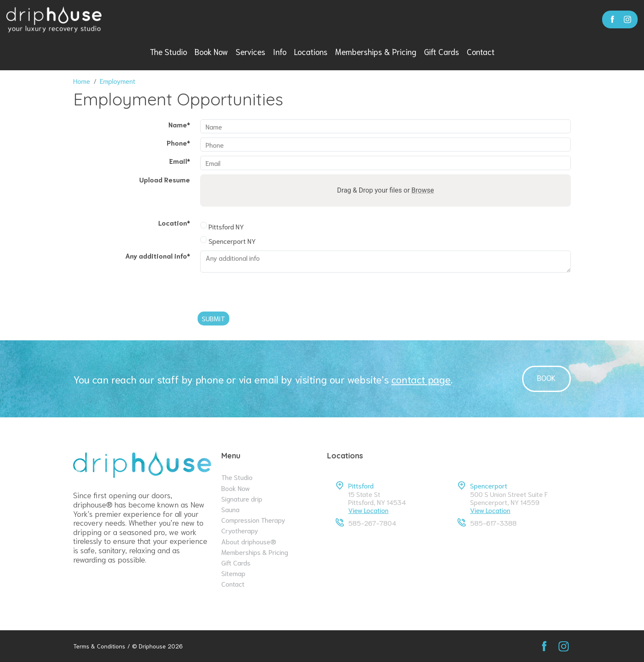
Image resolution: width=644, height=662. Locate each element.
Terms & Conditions (99, 646)
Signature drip (242, 498)
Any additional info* (158, 255)
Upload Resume (165, 179)
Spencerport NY (228, 241)
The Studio (168, 51)
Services (250, 51)
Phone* (178, 142)
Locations (311, 51)
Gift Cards (442, 51)
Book (546, 378)
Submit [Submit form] (213, 318)
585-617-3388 (493, 523)
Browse (422, 190)
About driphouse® (249, 541)
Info (280, 51)
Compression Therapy (253, 520)
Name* (179, 124)
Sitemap (233, 573)
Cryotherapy (240, 530)
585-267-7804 (372, 523)
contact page (421, 379)
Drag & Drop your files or (386, 190)
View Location (368, 510)
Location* (174, 222)
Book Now (211, 51)
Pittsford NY (222, 226)
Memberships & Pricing (376, 51)
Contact (481, 51)
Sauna (230, 509)
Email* (180, 161)
